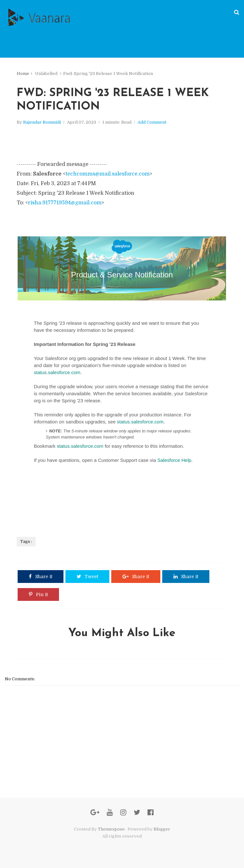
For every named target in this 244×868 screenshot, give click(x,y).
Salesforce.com (44, 503)
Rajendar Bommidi (42, 122)
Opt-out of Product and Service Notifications (98, 519)
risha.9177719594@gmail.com (65, 203)
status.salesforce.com (57, 372)
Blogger (162, 829)
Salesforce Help (174, 460)
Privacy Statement (46, 519)
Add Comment (152, 122)
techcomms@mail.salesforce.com (108, 174)
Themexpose (111, 829)
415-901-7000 (74, 507)
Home (23, 74)
